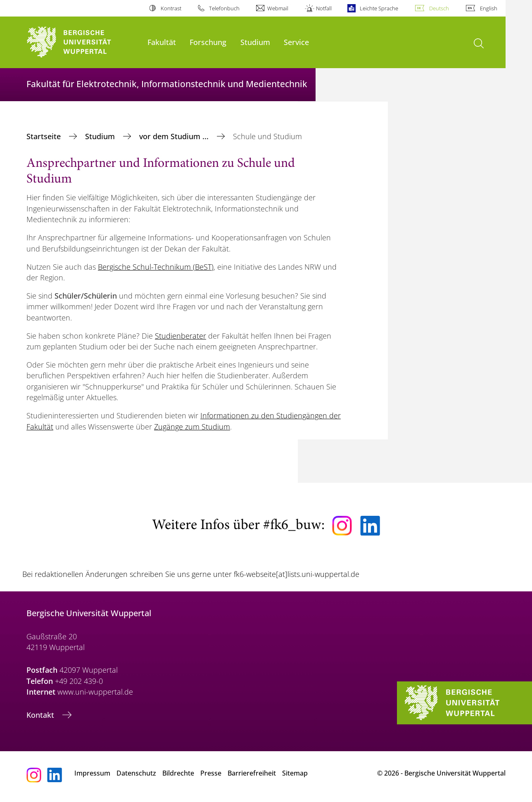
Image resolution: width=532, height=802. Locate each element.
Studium (255, 42)
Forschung (208, 42)
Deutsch (439, 8)
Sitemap (295, 773)
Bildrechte (178, 773)
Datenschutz (136, 773)
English (489, 8)
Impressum (92, 773)
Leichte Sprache (379, 8)
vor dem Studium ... (175, 136)
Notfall (324, 8)
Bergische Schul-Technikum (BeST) (156, 267)
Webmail (278, 8)
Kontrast (171, 8)
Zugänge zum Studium (192, 427)
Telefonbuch (224, 8)
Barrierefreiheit (252, 773)
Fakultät (162, 42)
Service (296, 42)
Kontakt (41, 715)
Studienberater (180, 336)
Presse (211, 773)
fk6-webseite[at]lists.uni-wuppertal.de (297, 574)
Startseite (45, 136)
